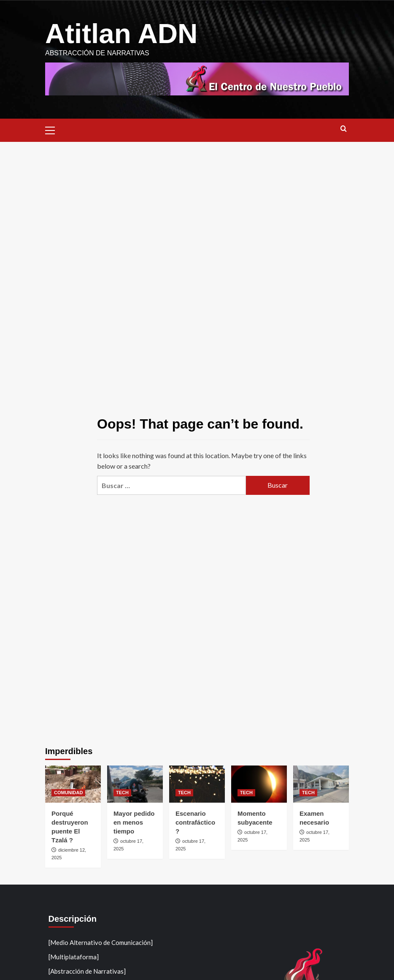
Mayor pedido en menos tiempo (134, 822)
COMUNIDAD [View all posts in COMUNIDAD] (68, 793)
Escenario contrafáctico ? (195, 822)
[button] (54, 129)
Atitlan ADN (122, 33)
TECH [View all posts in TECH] (122, 793)
